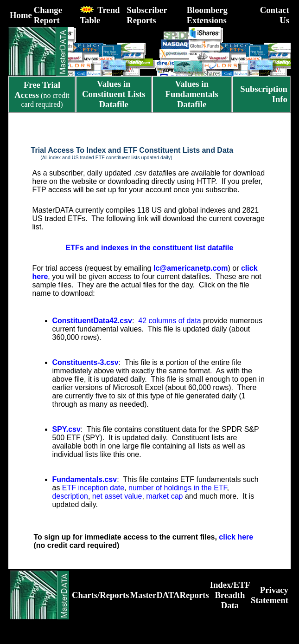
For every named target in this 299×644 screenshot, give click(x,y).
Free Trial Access (37, 90)
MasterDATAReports (169, 595)
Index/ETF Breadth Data (230, 595)
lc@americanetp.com (191, 268)
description (70, 496)
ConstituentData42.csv (92, 321)
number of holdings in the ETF (178, 488)
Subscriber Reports (147, 15)
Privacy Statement (270, 595)
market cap (164, 496)
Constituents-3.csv (86, 362)
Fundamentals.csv (85, 479)
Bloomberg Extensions (207, 15)
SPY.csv (67, 429)
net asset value (117, 496)
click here (236, 537)
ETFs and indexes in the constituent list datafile (150, 248)
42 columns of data (169, 321)
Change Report (48, 15)
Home (21, 15)
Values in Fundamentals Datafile (192, 94)
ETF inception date (93, 488)
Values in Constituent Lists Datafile (114, 94)
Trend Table (100, 15)
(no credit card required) (42, 95)
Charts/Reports (100, 595)
